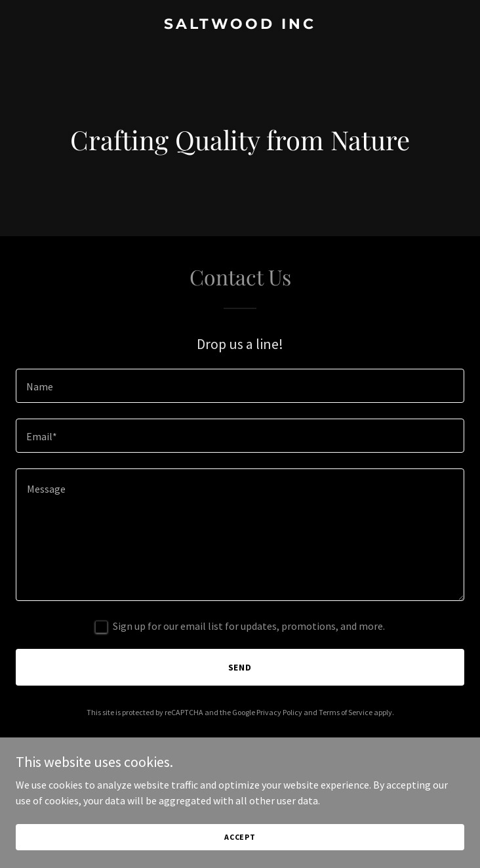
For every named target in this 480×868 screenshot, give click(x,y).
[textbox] (240, 386)
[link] (240, 25)
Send (240, 667)
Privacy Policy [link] (279, 712)
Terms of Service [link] (346, 712)
